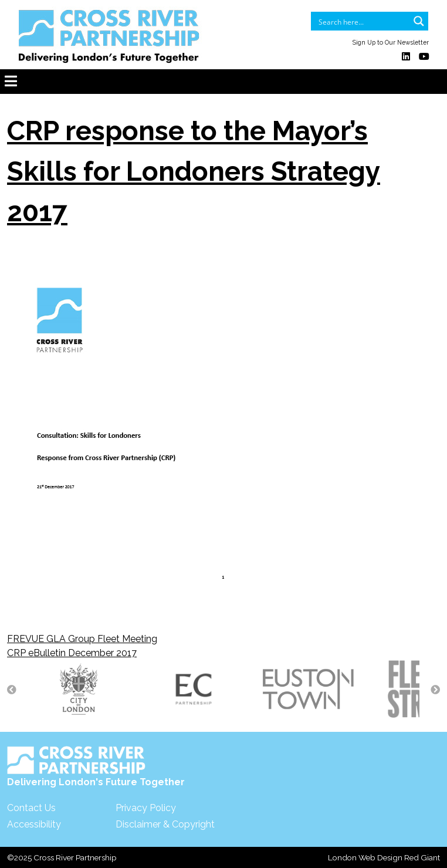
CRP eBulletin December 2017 (72, 653)
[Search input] (362, 21)
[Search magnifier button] (419, 21)
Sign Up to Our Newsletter (391, 42)
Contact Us (31, 808)
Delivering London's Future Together (96, 767)
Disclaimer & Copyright (165, 824)
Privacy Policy (146, 808)
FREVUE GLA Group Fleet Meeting (82, 639)
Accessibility (34, 824)
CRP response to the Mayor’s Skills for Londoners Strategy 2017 (194, 171)
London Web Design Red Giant (384, 857)
